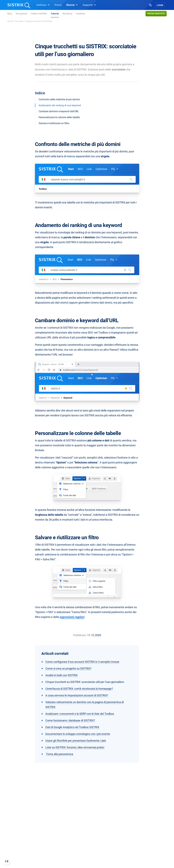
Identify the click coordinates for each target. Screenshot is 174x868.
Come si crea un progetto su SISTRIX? (68, 668)
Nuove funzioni (134, 839)
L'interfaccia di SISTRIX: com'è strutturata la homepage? (79, 689)
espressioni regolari (72, 617)
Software (43, 5)
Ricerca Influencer (65, 845)
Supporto (89, 5)
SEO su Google (64, 835)
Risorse (72, 5)
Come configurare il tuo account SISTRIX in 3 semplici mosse (82, 662)
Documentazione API (137, 843)
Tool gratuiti (21, 14)
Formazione (32, 843)
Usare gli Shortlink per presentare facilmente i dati (76, 741)
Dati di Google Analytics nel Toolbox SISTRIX (72, 727)
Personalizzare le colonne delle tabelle (59, 117)
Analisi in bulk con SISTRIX (61, 675)
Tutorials (19, 21)
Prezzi (58, 5)
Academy (81, 14)
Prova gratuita (156, 14)
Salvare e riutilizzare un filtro (54, 123)
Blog (10, 14)
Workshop (67, 14)
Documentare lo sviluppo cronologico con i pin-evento (78, 734)
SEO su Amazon (64, 840)
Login (160, 5)
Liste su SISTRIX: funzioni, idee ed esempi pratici (75, 747)
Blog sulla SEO (99, 845)
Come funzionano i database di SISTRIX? (70, 720)
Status (130, 853)
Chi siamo (26, 830)
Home (10, 21)
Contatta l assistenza (137, 848)
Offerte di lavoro (29, 837)
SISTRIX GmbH (29, 824)
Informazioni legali (30, 853)
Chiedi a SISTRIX (39, 14)
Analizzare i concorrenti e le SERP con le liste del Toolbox (80, 714)
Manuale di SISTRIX (137, 832)
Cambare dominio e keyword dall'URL (59, 111)
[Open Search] (150, 5)
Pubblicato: (80, 635)
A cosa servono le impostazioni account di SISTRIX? (77, 695)
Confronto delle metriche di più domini (59, 99)
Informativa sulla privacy (34, 848)
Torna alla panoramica (59, 754)
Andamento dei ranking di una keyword (60, 105)
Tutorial (55, 14)
